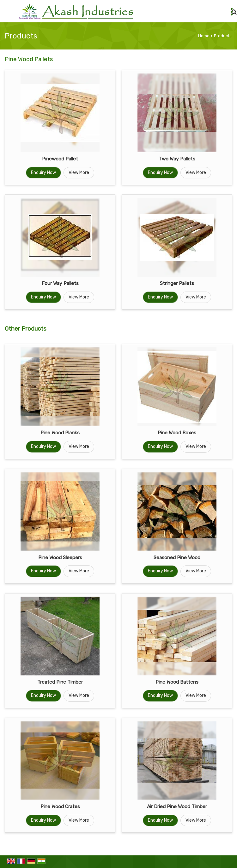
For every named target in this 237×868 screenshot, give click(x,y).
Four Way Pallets (60, 283)
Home (204, 36)
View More (79, 173)
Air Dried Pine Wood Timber (177, 807)
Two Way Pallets (177, 159)
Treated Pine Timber (60, 682)
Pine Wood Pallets (29, 59)
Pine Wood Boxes (177, 433)
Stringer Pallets (177, 283)
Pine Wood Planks (60, 433)
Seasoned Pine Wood (177, 558)
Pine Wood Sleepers (60, 558)
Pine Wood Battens (177, 682)
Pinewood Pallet (60, 159)
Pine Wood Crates (60, 807)
